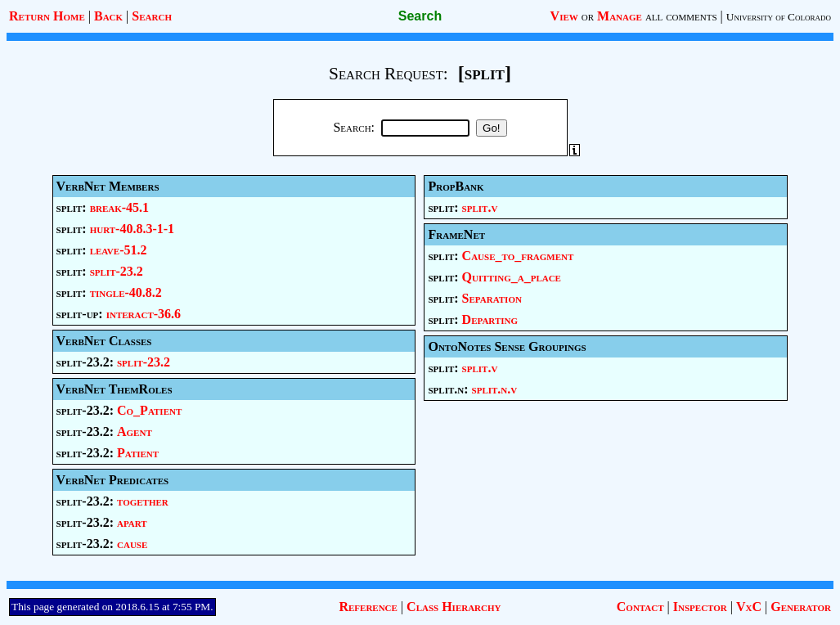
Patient (138, 453)
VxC (749, 607)
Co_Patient (149, 410)
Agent (135, 432)
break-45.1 (119, 207)
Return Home (47, 16)
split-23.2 (117, 271)
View (564, 16)
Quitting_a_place (512, 277)
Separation (492, 298)
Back (108, 16)
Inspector (700, 607)
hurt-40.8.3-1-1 (132, 229)
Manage (620, 16)
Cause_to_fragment (518, 256)
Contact (640, 607)
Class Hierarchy (454, 607)
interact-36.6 (144, 314)
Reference (368, 607)
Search (152, 16)
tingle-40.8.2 (126, 292)
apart (132, 522)
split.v (480, 207)
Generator (801, 607)
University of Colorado (779, 17)
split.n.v (495, 389)
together (143, 501)
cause (132, 544)
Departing (490, 319)
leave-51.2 (119, 250)
